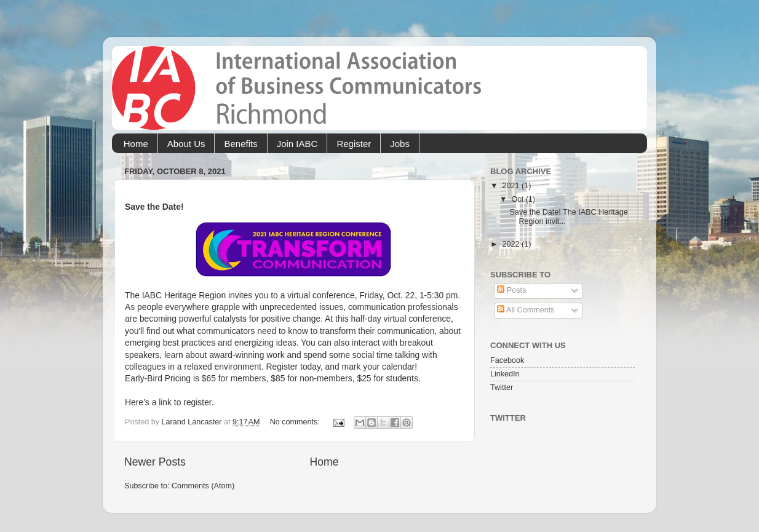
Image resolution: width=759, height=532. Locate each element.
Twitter (502, 387)
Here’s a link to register (168, 402)
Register (354, 144)
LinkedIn (505, 374)
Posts (511, 290)
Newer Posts (155, 462)
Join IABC (297, 144)
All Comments (526, 310)
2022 (512, 244)
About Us (186, 144)
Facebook (507, 360)
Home (136, 144)
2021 (512, 186)
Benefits (240, 144)
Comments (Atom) (203, 486)
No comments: (296, 422)
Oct (519, 199)
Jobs (400, 144)
